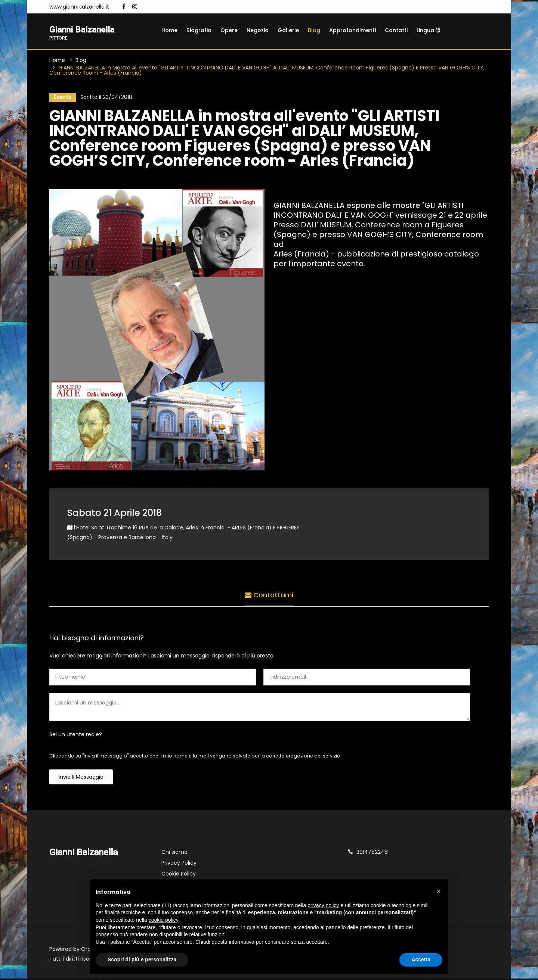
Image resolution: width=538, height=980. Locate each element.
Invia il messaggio (81, 778)
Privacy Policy (179, 864)
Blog (314, 30)
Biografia (199, 30)
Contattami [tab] (269, 595)
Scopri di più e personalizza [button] (142, 959)
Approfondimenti (353, 30)
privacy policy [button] (323, 905)
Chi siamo (174, 853)
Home (169, 30)
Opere (229, 30)
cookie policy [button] (164, 920)
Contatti (396, 30)
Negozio (258, 30)
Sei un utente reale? (76, 736)
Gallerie (288, 30)
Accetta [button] (421, 959)
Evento (62, 98)
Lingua (428, 30)
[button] (439, 891)
